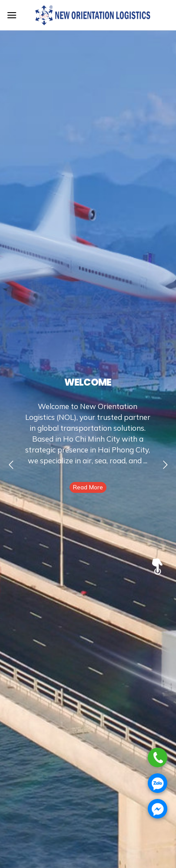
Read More (88, 487)
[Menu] (12, 15)
